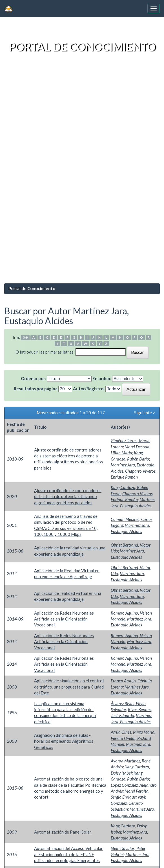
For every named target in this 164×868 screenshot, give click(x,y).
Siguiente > (145, 413)
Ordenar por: (34, 378)
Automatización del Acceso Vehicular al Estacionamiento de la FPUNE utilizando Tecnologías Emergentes (68, 854)
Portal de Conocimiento (32, 288)
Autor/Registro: (89, 389)
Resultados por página (36, 389)
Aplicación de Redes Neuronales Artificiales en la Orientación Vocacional (64, 619)
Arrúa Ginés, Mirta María (133, 732)
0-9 (25, 338)
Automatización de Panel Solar (63, 832)
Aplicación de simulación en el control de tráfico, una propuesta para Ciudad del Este (69, 687)
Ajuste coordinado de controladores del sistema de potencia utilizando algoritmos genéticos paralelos (68, 497)
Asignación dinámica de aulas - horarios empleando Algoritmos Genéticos (64, 741)
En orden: (102, 378)
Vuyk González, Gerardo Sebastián (128, 803)
